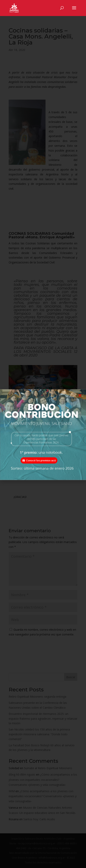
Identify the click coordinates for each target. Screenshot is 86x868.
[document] (43, 434)
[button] (80, 402)
